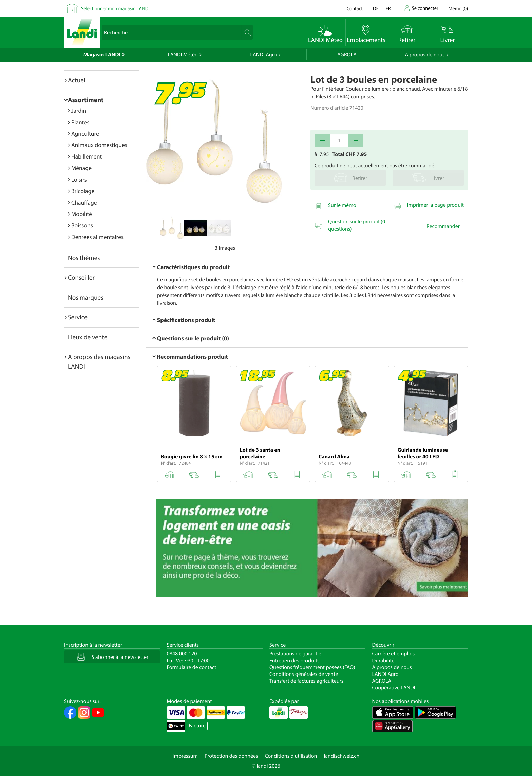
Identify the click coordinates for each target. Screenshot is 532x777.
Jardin (79, 110)
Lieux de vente (88, 337)
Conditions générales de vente (304, 674)
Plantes (80, 122)
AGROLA (347, 55)
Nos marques (86, 297)
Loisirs (79, 179)
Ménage (81, 168)
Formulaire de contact (192, 667)
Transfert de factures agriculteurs (306, 681)
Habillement (87, 156)
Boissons (82, 225)
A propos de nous (425, 55)
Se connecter (425, 8)
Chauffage (84, 202)
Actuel (77, 80)
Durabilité (383, 661)
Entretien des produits (294, 661)
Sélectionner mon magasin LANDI (115, 8)
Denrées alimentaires (97, 237)
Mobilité (82, 214)
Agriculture (85, 134)
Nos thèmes (84, 258)
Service (78, 317)
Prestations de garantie (295, 654)
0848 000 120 (182, 654)
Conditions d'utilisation (291, 756)
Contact (355, 8)
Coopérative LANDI (394, 688)
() (458, 8)
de (376, 8)
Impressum (185, 756)
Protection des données (231, 756)
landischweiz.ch (342, 756)
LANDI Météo (183, 55)
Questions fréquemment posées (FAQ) (312, 667)
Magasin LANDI (102, 55)
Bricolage (83, 191)
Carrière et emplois (394, 654)
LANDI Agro (263, 55)
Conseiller (81, 277)
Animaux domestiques (99, 145)
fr (388, 8)
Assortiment (86, 100)
